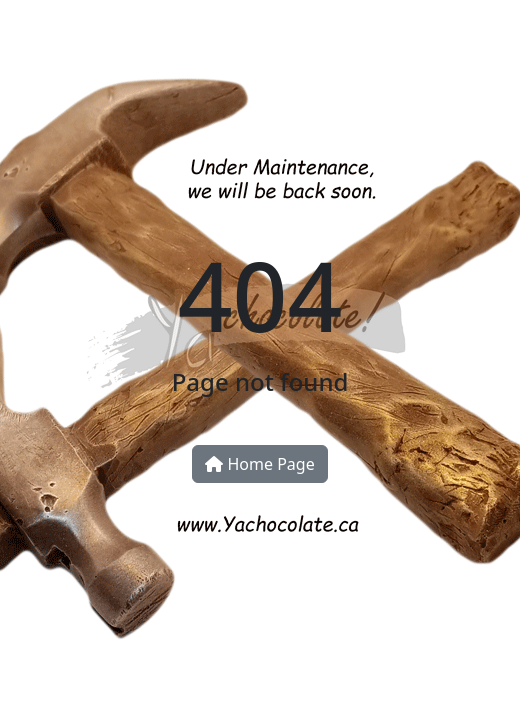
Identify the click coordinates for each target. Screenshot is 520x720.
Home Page (259, 464)
